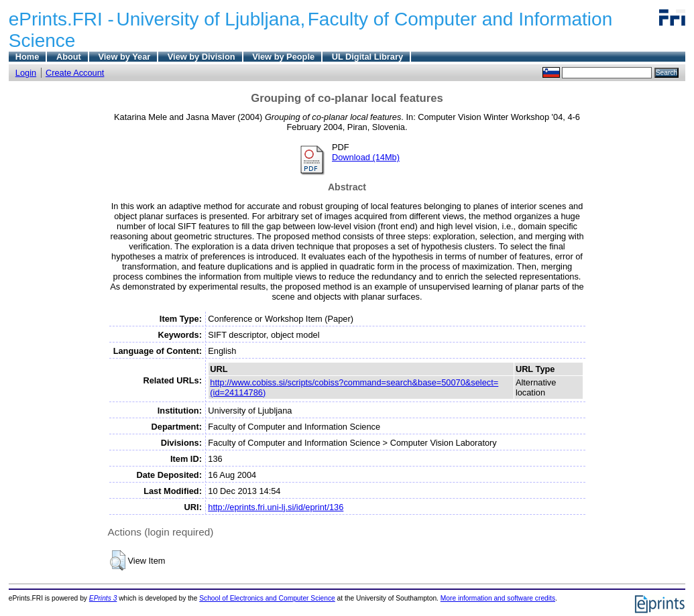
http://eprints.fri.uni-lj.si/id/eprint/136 (276, 507)
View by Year (124, 57)
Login (26, 73)
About (69, 57)
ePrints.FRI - (61, 19)
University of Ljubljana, (211, 19)
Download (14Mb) (366, 157)
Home (27, 57)
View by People (283, 57)
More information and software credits (498, 598)
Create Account (75, 73)
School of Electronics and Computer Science (267, 598)
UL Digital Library (367, 57)
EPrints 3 (103, 598)
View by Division (201, 57)
